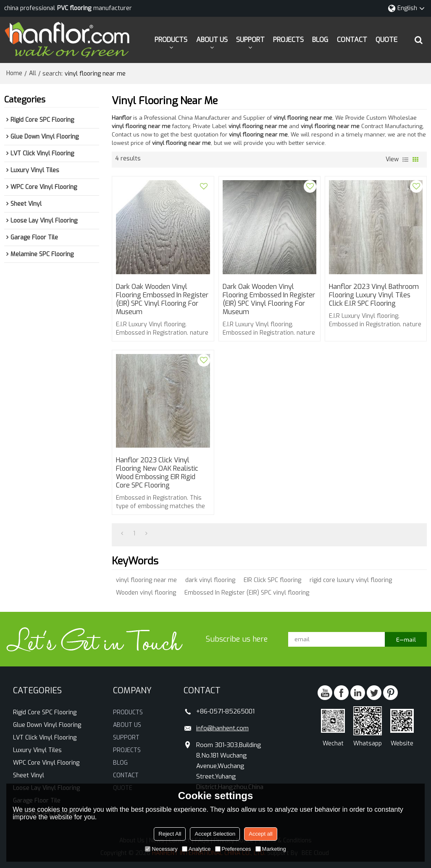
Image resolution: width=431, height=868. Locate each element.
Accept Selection (215, 834)
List (405, 160)
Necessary (161, 849)
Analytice (196, 849)
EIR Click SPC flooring (272, 580)
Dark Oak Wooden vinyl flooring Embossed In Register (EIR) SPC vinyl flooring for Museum (162, 299)
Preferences (233, 849)
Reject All (170, 834)
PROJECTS (288, 40)
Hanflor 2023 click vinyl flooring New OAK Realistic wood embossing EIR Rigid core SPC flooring (157, 473)
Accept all (260, 834)
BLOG (320, 40)
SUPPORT (250, 40)
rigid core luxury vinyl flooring (351, 580)
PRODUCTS (171, 40)
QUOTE (386, 40)
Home (14, 73)
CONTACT (352, 40)
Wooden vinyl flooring (146, 593)
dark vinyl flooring (210, 580)
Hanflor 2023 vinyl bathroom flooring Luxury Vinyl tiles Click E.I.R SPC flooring (374, 295)
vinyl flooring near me (146, 580)
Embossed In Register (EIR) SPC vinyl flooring (247, 593)
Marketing (271, 849)
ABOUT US (212, 40)
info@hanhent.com (222, 728)
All (33, 73)
